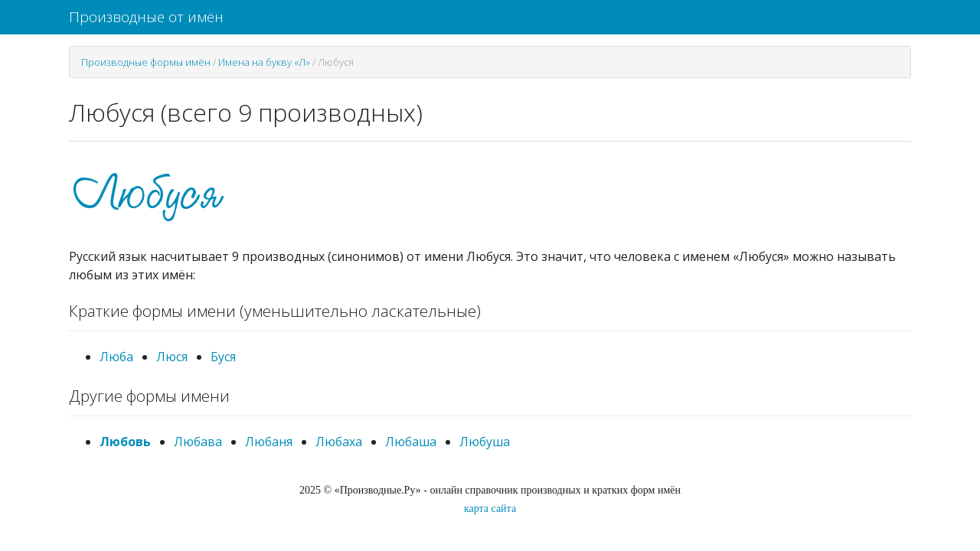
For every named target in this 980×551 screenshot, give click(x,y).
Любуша (485, 442)
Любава (198, 442)
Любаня (269, 442)
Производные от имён (146, 17)
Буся (223, 357)
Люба (116, 357)
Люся (172, 357)
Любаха (339, 442)
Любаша (411, 442)
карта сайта (490, 509)
